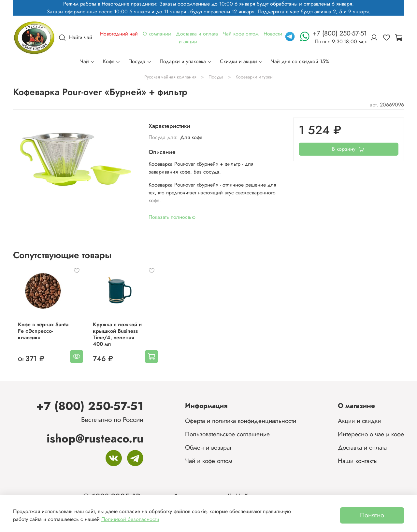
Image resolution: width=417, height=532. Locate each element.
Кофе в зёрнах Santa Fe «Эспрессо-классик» (38, 336)
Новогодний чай (119, 34)
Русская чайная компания (170, 77)
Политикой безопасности (130, 519)
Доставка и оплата (197, 34)
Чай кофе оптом (241, 34)
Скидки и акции (242, 61)
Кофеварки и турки (254, 77)
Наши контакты (358, 461)
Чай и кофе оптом (209, 461)
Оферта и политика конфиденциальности (241, 421)
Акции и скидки (359, 421)
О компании (157, 34)
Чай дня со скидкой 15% (300, 61)
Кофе (112, 61)
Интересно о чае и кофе (371, 434)
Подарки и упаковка (186, 61)
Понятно (372, 515)
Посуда (140, 61)
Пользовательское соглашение (227, 434)
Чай (88, 61)
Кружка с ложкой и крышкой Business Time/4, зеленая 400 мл (120, 339)
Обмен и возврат (208, 447)
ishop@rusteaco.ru (95, 438)
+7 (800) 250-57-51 (90, 406)
